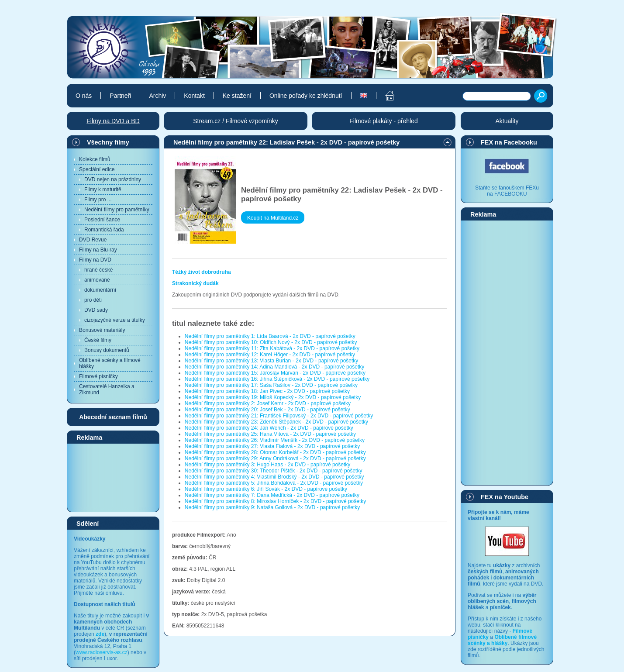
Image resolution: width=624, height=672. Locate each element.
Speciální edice (97, 169)
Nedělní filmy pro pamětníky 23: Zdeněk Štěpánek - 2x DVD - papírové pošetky (276, 422)
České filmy (98, 340)
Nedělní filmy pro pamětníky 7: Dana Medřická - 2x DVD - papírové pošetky (272, 495)
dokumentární (100, 290)
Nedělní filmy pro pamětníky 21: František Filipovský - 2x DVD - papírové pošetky (279, 416)
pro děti (93, 300)
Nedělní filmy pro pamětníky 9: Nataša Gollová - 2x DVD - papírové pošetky (272, 507)
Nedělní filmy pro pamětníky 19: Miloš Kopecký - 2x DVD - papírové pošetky (273, 397)
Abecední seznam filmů (113, 417)
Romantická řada (104, 230)
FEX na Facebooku (509, 142)
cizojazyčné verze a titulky (115, 320)
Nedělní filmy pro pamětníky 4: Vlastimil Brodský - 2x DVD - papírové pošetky (274, 477)
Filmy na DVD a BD (113, 121)
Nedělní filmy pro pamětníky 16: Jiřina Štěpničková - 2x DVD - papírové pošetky (277, 379)
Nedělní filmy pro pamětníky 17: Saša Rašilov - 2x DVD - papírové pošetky (271, 385)
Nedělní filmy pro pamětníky (117, 210)
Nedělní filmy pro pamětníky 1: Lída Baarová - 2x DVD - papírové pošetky (270, 336)
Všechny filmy (108, 142)
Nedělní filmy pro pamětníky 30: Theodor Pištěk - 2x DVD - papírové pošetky (274, 471)
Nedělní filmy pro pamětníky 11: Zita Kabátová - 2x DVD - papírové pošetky (272, 348)
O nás (84, 96)
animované (97, 280)
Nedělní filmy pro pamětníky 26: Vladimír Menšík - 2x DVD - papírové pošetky (275, 440)
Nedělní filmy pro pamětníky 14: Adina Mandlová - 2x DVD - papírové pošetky (275, 367)
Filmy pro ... (98, 200)
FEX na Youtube (505, 497)
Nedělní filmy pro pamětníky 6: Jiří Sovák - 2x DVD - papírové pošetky (266, 489)
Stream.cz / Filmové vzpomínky (236, 121)
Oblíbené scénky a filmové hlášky (110, 363)
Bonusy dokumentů (107, 350)
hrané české (98, 270)
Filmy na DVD (95, 260)
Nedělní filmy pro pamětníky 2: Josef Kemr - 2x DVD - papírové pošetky (268, 403)
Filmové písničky (98, 376)
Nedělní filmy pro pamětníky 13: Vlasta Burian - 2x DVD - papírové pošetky (272, 361)
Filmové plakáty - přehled (383, 121)
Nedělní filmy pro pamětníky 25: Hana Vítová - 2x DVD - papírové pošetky (270, 434)
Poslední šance (102, 220)
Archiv (157, 96)
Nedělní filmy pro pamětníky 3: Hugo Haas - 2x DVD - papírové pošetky (268, 465)
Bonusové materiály (102, 330)
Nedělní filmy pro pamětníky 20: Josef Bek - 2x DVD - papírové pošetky (267, 410)
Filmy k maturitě (103, 190)
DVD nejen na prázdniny (113, 179)
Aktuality (507, 121)
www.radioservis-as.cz (102, 652)
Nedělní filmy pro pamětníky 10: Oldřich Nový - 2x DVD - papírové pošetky (271, 342)
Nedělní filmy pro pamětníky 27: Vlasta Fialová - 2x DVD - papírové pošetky (272, 446)
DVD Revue (93, 240)
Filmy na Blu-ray (98, 250)
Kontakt (194, 96)
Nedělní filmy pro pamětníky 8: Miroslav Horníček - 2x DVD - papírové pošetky (276, 501)
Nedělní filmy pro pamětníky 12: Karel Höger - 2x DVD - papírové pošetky (270, 355)
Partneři (120, 96)
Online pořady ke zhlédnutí (306, 96)
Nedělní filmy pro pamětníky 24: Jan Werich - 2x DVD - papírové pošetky (269, 428)
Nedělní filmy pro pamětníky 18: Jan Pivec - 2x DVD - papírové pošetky (267, 391)
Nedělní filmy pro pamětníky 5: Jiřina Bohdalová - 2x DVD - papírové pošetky (274, 483)
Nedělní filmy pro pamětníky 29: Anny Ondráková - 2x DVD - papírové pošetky (275, 458)
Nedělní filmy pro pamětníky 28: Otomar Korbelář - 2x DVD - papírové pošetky (275, 452)
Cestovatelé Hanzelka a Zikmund (107, 389)
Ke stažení (237, 96)
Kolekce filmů (95, 159)
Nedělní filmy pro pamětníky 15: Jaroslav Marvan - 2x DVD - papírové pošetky (275, 373)
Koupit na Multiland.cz (273, 218)
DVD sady (96, 310)
